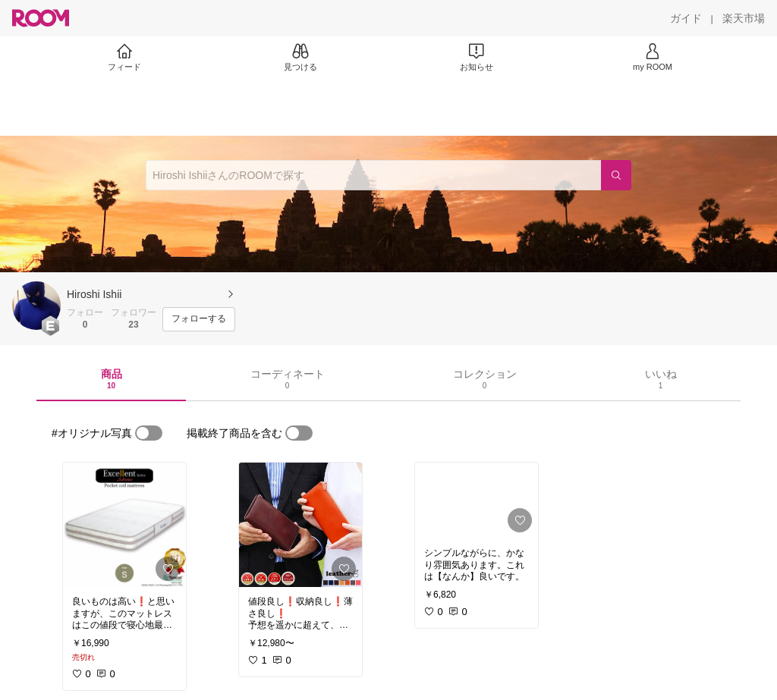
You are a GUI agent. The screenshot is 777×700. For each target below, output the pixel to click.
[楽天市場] (744, 18)
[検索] (616, 175)
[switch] (149, 433)
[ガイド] (686, 18)
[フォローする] (199, 319)
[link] (124, 525)
